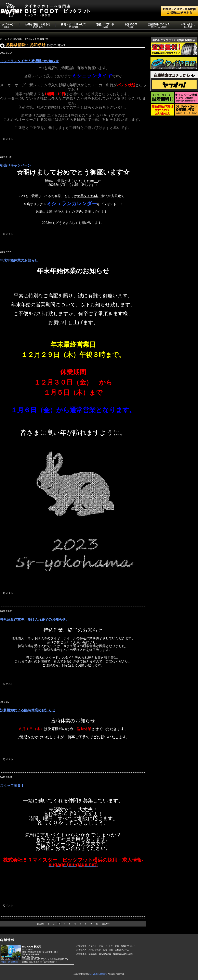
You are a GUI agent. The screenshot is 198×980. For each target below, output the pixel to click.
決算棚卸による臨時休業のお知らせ (28, 710)
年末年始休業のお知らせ (19, 260)
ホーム (4, 39)
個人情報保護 (105, 954)
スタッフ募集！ (12, 786)
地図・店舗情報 (9, 962)
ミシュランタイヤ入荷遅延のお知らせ (29, 61)
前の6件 (41, 924)
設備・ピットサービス (109, 946)
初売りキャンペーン (16, 165)
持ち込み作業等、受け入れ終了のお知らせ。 (35, 620)
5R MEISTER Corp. (98, 974)
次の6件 (106, 924)
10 (97, 924)
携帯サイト (81, 954)
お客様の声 (81, 950)
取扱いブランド (128, 946)
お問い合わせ (95, 950)
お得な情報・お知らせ (22, 39)
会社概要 (93, 954)
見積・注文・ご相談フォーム (116, 950)
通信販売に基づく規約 (123, 954)
